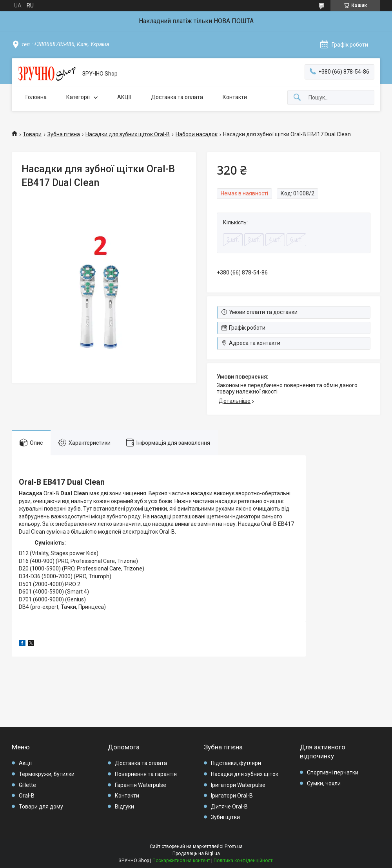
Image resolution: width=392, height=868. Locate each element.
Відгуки (124, 807)
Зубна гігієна (64, 134)
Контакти (235, 97)
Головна (36, 97)
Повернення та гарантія (146, 774)
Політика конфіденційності (244, 861)
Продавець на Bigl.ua (196, 854)
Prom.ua (234, 846)
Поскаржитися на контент (181, 861)
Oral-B (27, 796)
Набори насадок (197, 134)
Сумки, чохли (324, 783)
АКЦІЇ (124, 97)
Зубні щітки (225, 817)
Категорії (78, 97)
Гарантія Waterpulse (141, 785)
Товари (32, 134)
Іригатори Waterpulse (238, 785)
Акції (25, 763)
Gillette (27, 785)
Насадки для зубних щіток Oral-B (128, 134)
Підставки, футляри (236, 763)
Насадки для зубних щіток (245, 774)
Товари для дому (41, 807)
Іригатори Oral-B (232, 796)
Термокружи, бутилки (47, 774)
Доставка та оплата (177, 97)
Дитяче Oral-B (229, 807)
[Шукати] (297, 98)
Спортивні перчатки (333, 772)
